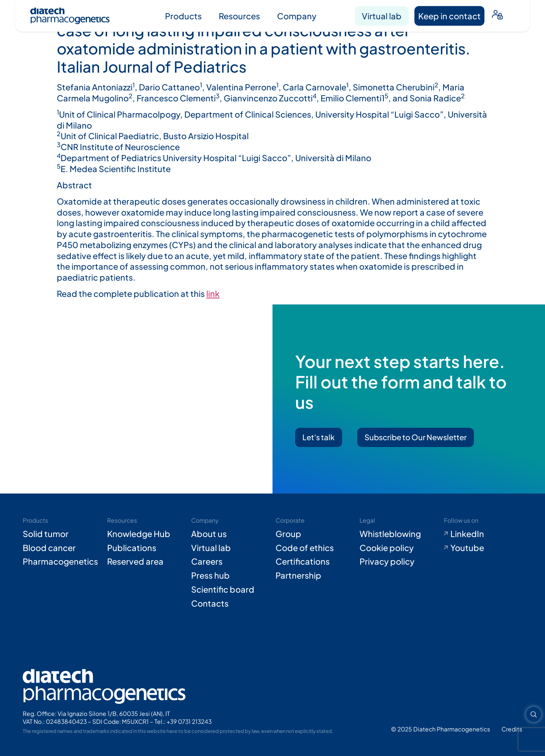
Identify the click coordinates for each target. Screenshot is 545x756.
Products (183, 16)
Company (297, 16)
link (213, 293)
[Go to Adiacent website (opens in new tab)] (512, 729)
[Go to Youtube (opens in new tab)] (483, 548)
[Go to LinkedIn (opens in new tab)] (483, 534)
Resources (239, 16)
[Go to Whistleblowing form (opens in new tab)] (399, 534)
